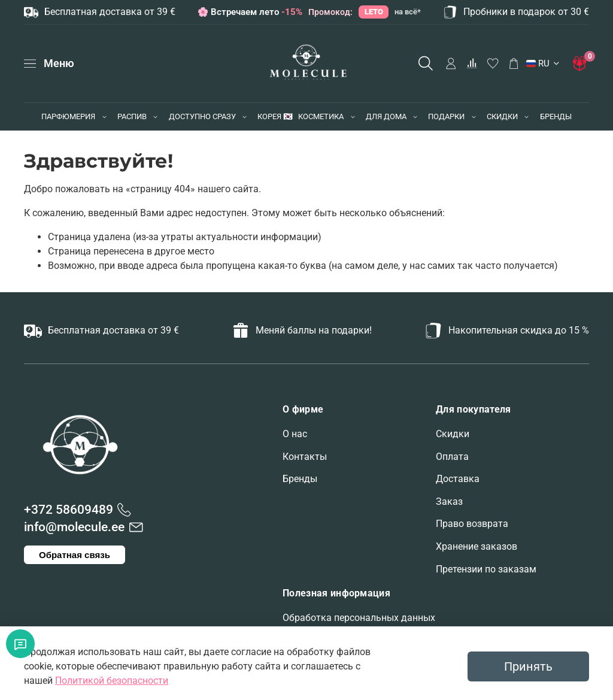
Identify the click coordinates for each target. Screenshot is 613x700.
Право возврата (472, 524)
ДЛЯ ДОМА (386, 116)
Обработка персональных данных (359, 618)
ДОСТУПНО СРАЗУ (202, 116)
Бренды (300, 479)
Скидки (453, 434)
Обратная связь (75, 555)
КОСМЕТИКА (321, 116)
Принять (528, 666)
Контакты (305, 457)
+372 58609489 (69, 510)
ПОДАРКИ (446, 116)
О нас (295, 434)
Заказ (449, 501)
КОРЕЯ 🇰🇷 (275, 116)
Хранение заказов (477, 546)
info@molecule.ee (74, 527)
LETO (374, 12)
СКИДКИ (502, 116)
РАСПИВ (132, 116)
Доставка (458, 479)
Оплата (452, 457)
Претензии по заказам (486, 569)
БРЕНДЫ (556, 116)
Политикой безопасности (112, 681)
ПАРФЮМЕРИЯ (68, 116)
